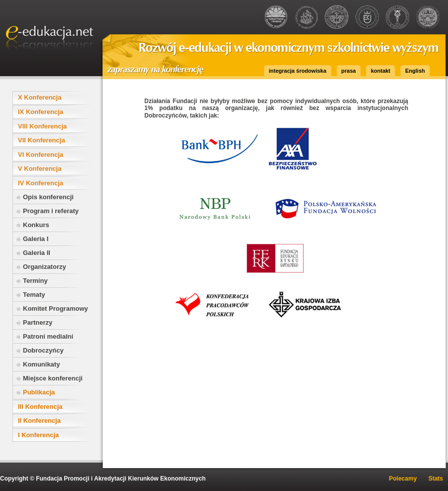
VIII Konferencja (42, 126)
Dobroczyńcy (43, 350)
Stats (436, 479)
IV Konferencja (41, 183)
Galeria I (36, 239)
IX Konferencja (41, 112)
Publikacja (39, 392)
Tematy (34, 295)
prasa (349, 71)
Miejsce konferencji (53, 378)
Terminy (35, 281)
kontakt (381, 71)
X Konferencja (40, 97)
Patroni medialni (48, 336)
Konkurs (36, 225)
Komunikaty (41, 364)
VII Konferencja (42, 140)
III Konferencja (40, 407)
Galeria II (37, 253)
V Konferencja (40, 169)
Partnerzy (38, 322)
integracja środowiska (298, 71)
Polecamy (403, 479)
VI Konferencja (41, 155)
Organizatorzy (45, 267)
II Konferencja (39, 421)
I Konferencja (38, 435)
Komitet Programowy (56, 308)
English (415, 71)
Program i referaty (51, 211)
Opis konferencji (48, 197)
